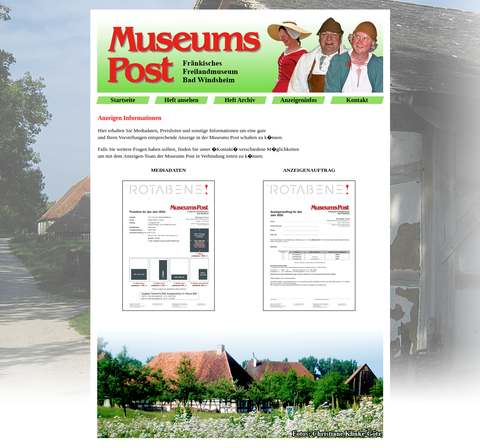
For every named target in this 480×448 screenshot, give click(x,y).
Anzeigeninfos (299, 100)
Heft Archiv (240, 100)
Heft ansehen (181, 100)
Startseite (123, 100)
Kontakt (357, 100)
